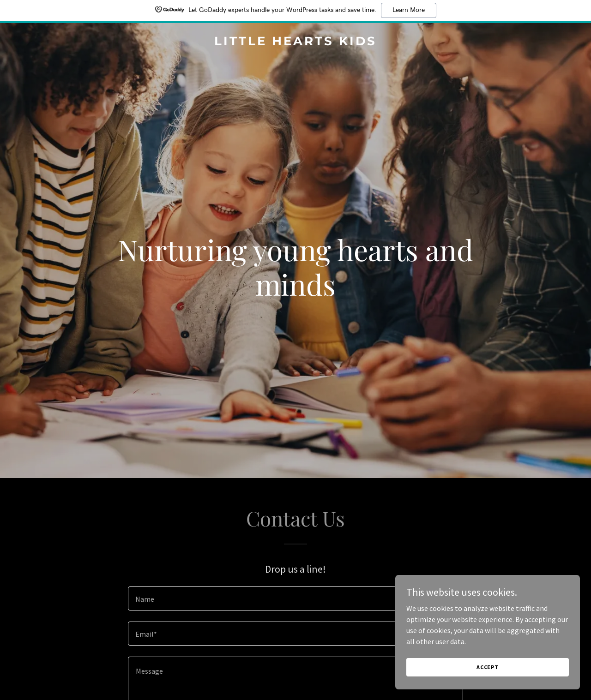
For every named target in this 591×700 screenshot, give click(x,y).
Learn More (409, 10)
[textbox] (295, 598)
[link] (296, 42)
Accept (488, 667)
